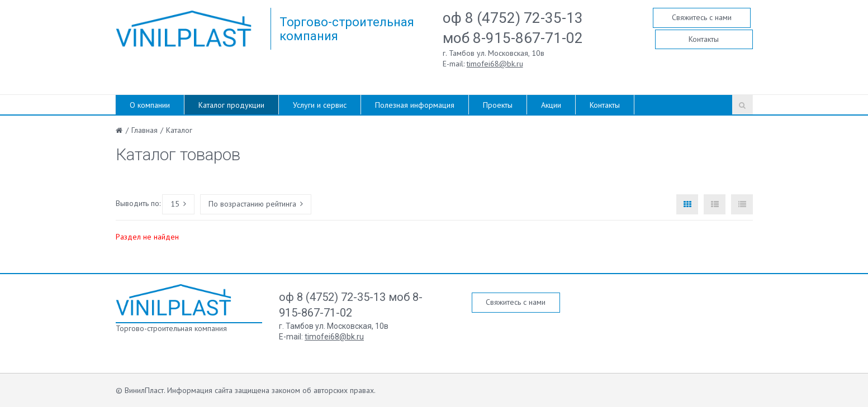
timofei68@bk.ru (495, 64)
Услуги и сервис (320, 105)
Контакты (704, 39)
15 (178, 204)
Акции (551, 105)
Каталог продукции (231, 105)
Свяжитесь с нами (702, 17)
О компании (150, 105)
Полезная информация (415, 105)
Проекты (498, 105)
